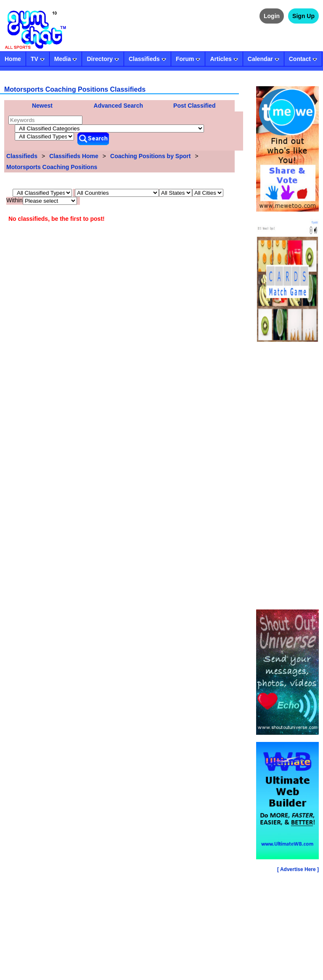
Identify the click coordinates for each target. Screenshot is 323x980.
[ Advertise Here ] (298, 869)
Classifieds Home (74, 156)
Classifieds (22, 156)
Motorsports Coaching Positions (52, 167)
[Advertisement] (287, 477)
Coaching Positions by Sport (150, 156)
